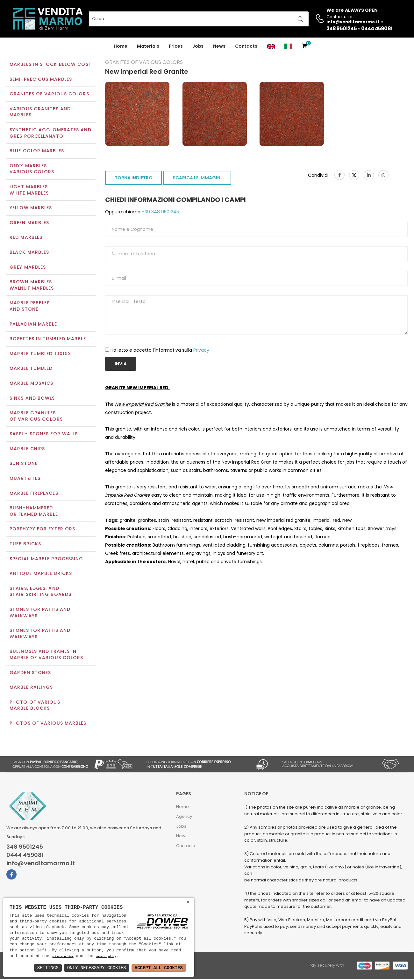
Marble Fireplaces (34, 494)
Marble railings (31, 688)
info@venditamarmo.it (41, 864)
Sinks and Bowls (32, 399)
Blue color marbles (37, 152)
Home (121, 46)
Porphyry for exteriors (42, 530)
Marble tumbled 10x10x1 (41, 354)
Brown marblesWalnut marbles (32, 286)
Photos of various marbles (48, 724)
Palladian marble (33, 325)
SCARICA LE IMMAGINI (197, 179)
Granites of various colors (49, 95)
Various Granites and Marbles (40, 113)
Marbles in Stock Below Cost (51, 65)
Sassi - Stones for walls (44, 435)
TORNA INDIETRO (134, 179)
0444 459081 (377, 28)
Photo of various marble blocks (35, 706)
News (219, 46)
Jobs (198, 46)
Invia (121, 364)
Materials (148, 46)
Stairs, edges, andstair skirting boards (40, 592)
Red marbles (26, 238)
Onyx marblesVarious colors (32, 169)
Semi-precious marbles (41, 80)
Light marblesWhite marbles (29, 190)
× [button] (188, 902)
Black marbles (29, 253)
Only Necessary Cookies (97, 968)
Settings (48, 968)
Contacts (246, 46)
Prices (176, 46)
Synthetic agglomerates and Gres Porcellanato (50, 134)
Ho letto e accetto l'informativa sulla (160, 351)
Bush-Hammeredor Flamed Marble (34, 512)
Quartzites (25, 479)
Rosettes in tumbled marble (48, 339)
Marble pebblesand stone (30, 307)
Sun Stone (24, 464)
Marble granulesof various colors (36, 417)
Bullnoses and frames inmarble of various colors (46, 655)
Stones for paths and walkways (40, 613)
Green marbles (29, 223)
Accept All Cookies (159, 968)
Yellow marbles (31, 209)
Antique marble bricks (41, 574)
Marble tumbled (31, 369)
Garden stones (30, 673)
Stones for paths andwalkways (40, 634)
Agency (184, 817)
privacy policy (63, 957)
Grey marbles (28, 268)
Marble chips (27, 449)
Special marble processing (46, 559)
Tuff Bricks (25, 544)
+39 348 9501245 (160, 213)
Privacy (201, 351)
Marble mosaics (31, 384)
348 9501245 (342, 28)
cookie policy (106, 957)
